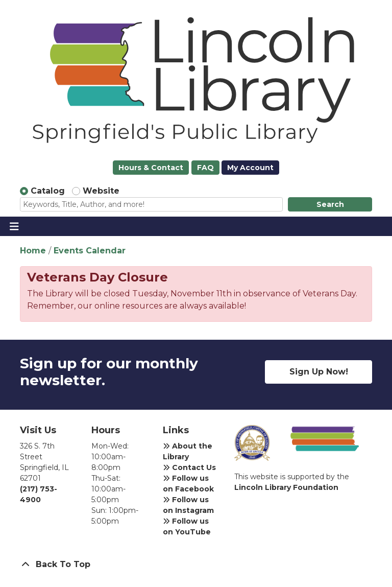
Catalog (48, 191)
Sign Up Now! (319, 372)
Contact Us (189, 467)
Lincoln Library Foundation (286, 487)
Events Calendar (90, 251)
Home (33, 251)
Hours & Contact (151, 168)
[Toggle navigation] (14, 226)
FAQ (205, 168)
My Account (250, 168)
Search (330, 204)
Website (101, 191)
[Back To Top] (196, 565)
